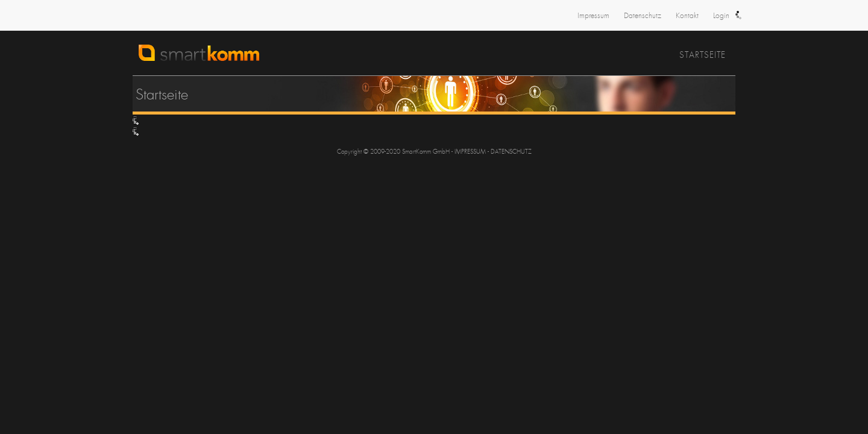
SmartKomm (268, 58)
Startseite (703, 55)
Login (721, 16)
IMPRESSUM (470, 152)
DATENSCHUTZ (511, 152)
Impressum (593, 16)
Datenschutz (643, 16)
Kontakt (687, 16)
